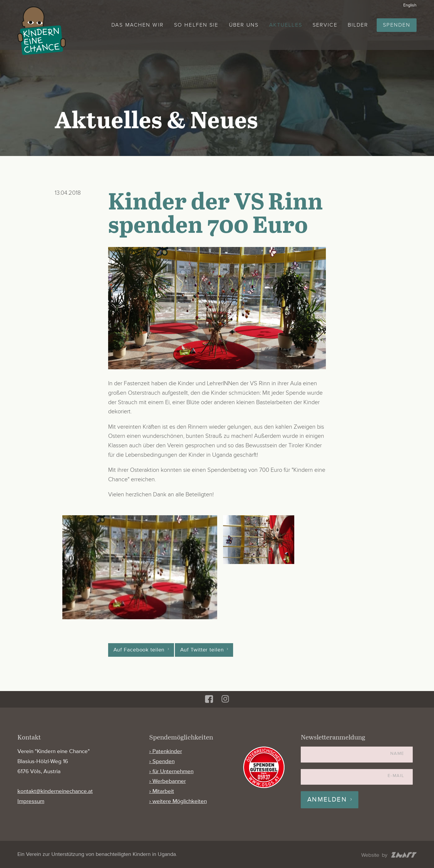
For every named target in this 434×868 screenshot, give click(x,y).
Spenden (397, 25)
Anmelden (327, 800)
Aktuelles (286, 25)
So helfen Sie (196, 25)
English (410, 5)
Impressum (31, 801)
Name (397, 754)
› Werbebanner (168, 781)
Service (325, 25)
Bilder (358, 25)
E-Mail (396, 776)
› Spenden (162, 761)
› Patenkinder (166, 751)
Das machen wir (138, 25)
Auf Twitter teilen (202, 650)
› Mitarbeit (162, 791)
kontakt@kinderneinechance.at (55, 791)
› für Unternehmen (171, 772)
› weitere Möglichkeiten (178, 801)
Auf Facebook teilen (139, 650)
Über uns (244, 25)
